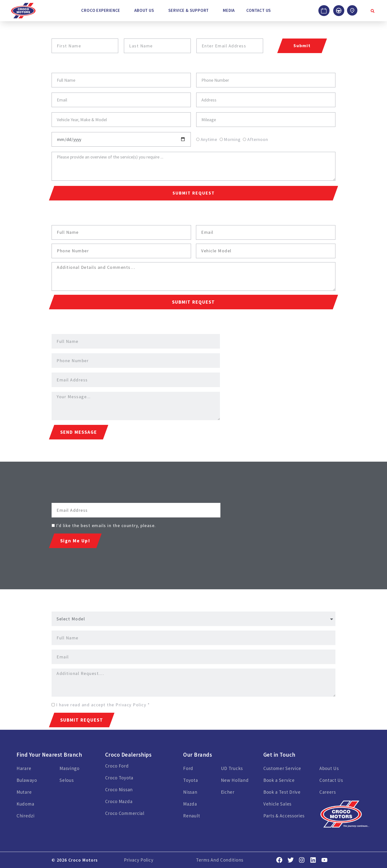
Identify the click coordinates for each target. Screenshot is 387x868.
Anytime (209, 139)
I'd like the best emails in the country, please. (106, 525)
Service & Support (189, 10)
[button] (102, 10)
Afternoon (258, 139)
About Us (144, 10)
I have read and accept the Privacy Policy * (103, 705)
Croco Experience (101, 10)
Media (229, 10)
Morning (232, 139)
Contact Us (259, 10)
